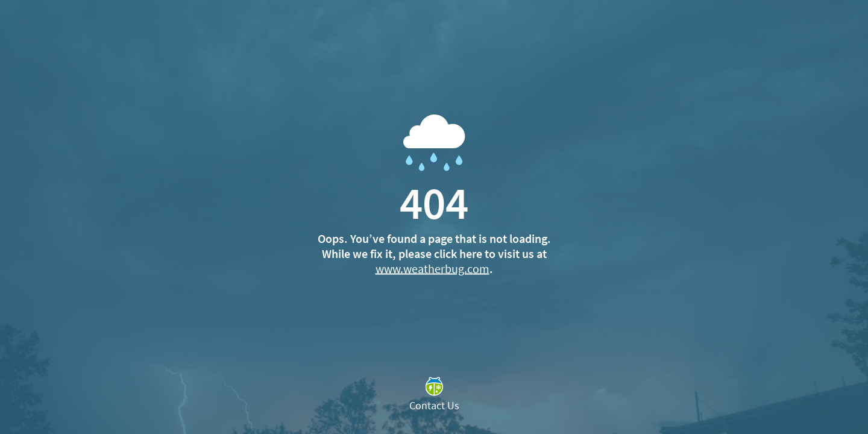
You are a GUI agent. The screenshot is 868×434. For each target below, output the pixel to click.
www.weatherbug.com (432, 269)
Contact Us (434, 405)
